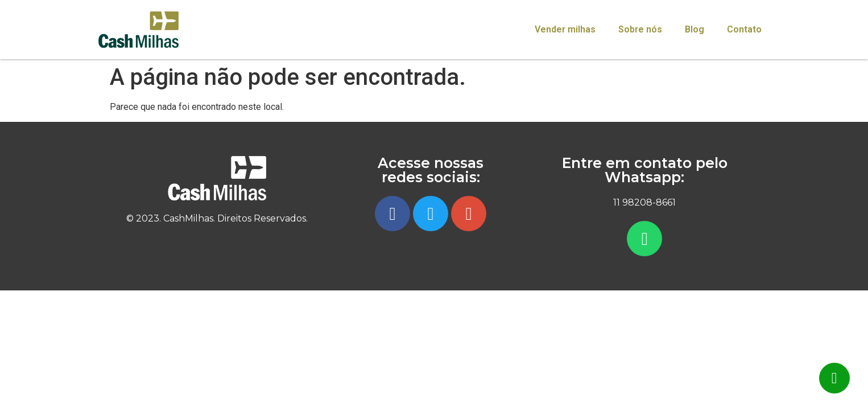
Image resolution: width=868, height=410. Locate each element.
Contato (744, 29)
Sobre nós (640, 29)
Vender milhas (565, 29)
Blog (695, 29)
